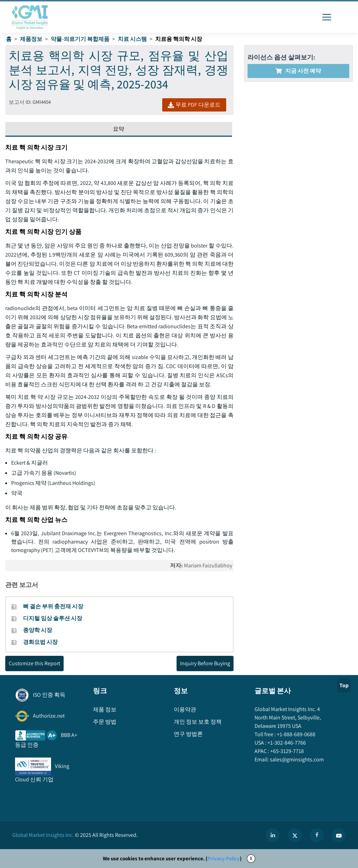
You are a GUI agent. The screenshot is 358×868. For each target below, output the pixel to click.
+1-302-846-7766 (286, 743)
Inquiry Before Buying (205, 663)
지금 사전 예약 (298, 71)
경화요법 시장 (40, 642)
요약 (119, 129)
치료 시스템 (132, 39)
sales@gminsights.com (296, 759)
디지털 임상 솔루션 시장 (53, 618)
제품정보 (31, 39)
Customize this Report (34, 663)
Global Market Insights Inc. (43, 835)
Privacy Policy (224, 858)
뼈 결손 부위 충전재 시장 (53, 606)
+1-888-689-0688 (296, 734)
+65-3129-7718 (287, 751)
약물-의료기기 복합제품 (80, 39)
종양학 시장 (38, 630)
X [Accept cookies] (251, 858)
